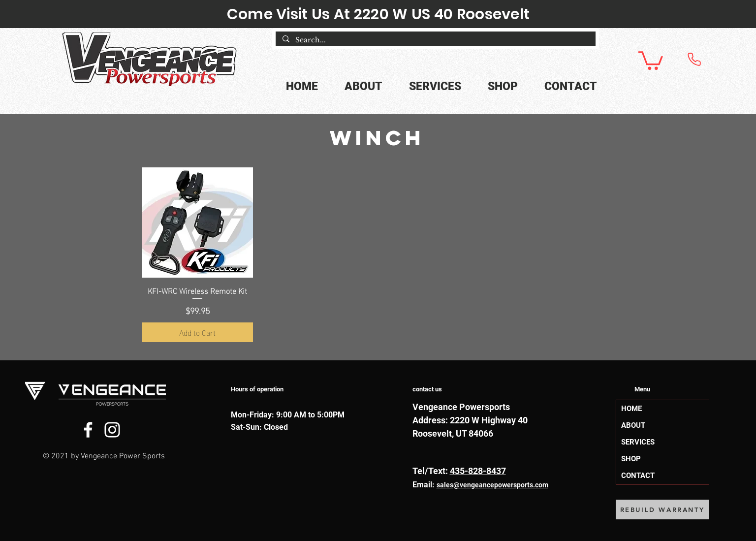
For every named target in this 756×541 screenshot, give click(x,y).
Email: (425, 485)
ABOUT (633, 425)
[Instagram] (112, 430)
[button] (651, 60)
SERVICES (638, 442)
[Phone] (694, 59)
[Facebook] (88, 430)
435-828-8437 (478, 471)
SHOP (631, 459)
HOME (631, 409)
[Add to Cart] (198, 332)
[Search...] (435, 40)
